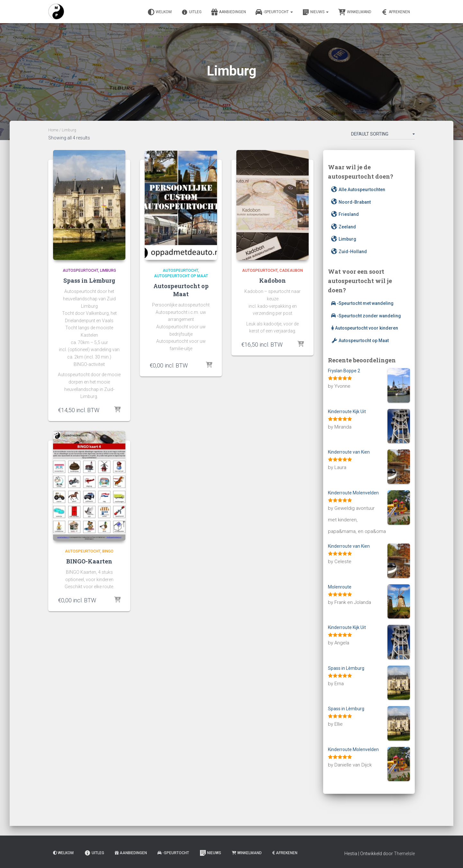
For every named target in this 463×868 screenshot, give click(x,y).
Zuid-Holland (349, 252)
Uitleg (191, 12)
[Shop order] (383, 135)
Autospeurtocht (80, 270)
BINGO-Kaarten (89, 561)
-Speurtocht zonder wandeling (366, 316)
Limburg (108, 270)
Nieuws (316, 12)
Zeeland (344, 227)
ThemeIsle (404, 854)
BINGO (108, 551)
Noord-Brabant (351, 202)
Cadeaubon (291, 270)
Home (53, 130)
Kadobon (272, 280)
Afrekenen (395, 12)
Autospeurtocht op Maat (181, 276)
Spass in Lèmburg (89, 280)
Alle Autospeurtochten (358, 190)
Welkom (160, 12)
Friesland (345, 214)
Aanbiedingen (229, 12)
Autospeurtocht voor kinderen (365, 328)
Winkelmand (355, 12)
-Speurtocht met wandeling (362, 303)
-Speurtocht (274, 12)
